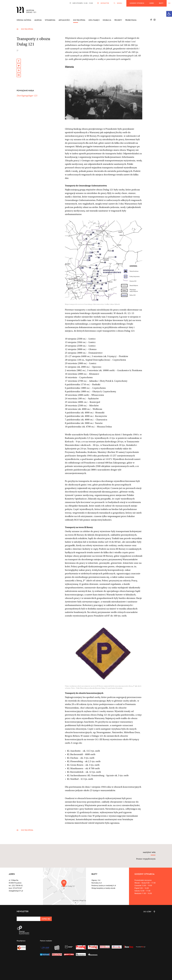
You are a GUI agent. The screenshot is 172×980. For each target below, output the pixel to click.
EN (169, 3)
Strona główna (24, 20)
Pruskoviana (131, 20)
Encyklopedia (79, 20)
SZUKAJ (119, 3)
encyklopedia (27, 29)
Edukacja (107, 20)
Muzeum (38, 20)
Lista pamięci (94, 20)
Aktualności (64, 20)
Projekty (118, 20)
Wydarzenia (50, 20)
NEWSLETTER (105, 3)
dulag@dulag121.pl (16, 891)
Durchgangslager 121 (27, 96)
